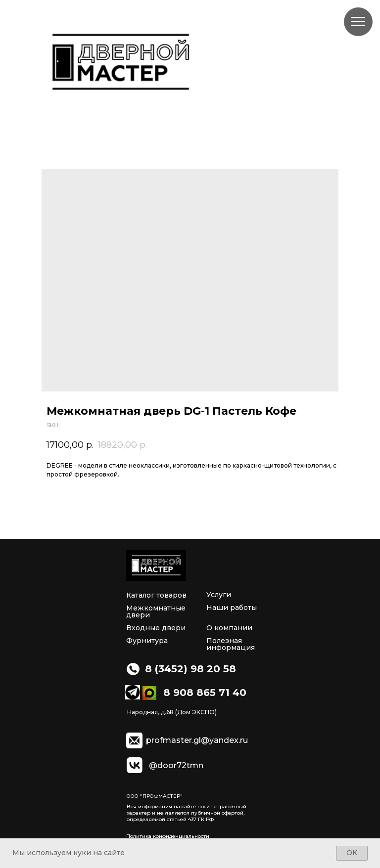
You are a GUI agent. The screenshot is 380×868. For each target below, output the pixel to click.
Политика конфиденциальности (168, 836)
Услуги (219, 595)
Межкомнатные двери (156, 611)
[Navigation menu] (358, 22)
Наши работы (232, 608)
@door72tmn (176, 766)
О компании (229, 628)
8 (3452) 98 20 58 (190, 669)
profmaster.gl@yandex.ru (197, 740)
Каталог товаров (156, 595)
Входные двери (156, 628)
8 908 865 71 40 (205, 693)
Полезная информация (231, 644)
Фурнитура (147, 641)
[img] (156, 565)
